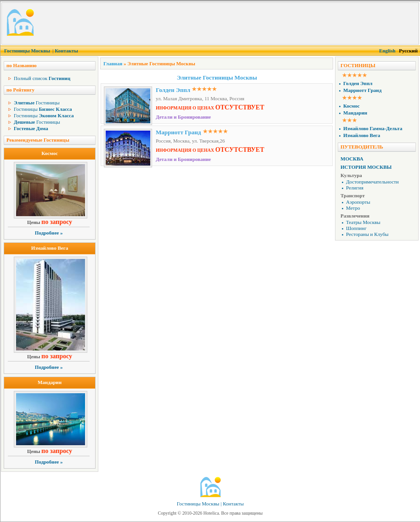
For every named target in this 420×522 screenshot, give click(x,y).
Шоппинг (356, 228)
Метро (353, 208)
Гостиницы (37, 103)
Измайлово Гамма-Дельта (373, 128)
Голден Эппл (173, 90)
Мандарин (50, 382)
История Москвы (366, 167)
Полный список (42, 78)
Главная (113, 63)
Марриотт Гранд (178, 132)
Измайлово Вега (50, 248)
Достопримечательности (372, 182)
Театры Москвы (363, 222)
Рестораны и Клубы (367, 234)
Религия (355, 188)
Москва (352, 159)
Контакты (66, 51)
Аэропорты (358, 202)
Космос (50, 153)
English (387, 51)
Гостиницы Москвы (27, 51)
